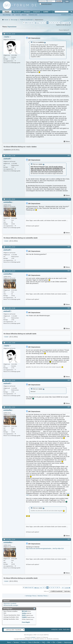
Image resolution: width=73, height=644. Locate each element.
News (9, 642)
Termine (16, 642)
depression (7, 603)
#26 (69, 308)
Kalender (18, 15)
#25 (69, 271)
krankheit (13, 603)
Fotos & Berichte (34, 642)
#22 (69, 155)
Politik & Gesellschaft (26, 20)
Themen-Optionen (63, 30)
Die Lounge (14, 20)
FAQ (43, 642)
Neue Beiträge (7, 15)
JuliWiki (46, 12)
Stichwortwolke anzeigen (11, 605)
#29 (69, 407)
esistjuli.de (36, 12)
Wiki (49, 642)
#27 (69, 342)
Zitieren (67, 142)
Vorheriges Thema (31, 596)
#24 (69, 247)
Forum (7, 12)
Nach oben (67, 591)
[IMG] (24, 615)
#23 (69, 199)
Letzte (68, 23)
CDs (54, 642)
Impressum (68, 642)
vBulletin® (34, 637)
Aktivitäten (27, 12)
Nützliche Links (33, 15)
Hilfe (67, 1)
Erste (37, 23)
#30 (69, 539)
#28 (69, 380)
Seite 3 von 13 (29, 23)
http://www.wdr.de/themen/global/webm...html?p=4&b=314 (45, 548)
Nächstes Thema (43, 596)
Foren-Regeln (26, 622)
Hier (27, 316)
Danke (60, 642)
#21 (69, 34)
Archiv (60, 629)
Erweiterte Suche (66, 15)
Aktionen (24, 15)
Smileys (24, 613)
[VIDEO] (24, 617)
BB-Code (24, 611)
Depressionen (12, 27)
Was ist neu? (17, 12)
